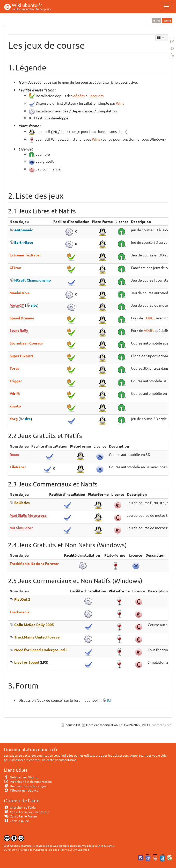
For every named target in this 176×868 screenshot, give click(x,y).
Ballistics (22, 503)
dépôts (79, 96)
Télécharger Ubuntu (21, 790)
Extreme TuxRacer (25, 255)
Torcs (14, 368)
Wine (120, 103)
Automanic (24, 230)
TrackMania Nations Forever (34, 563)
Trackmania (20, 612)
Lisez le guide (16, 821)
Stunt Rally (19, 330)
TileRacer (18, 467)
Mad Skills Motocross (28, 515)
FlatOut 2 (22, 599)
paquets (97, 96)
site (34, 305)
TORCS (150, 318)
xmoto (15, 406)
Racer (14, 454)
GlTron (15, 268)
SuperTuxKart (21, 356)
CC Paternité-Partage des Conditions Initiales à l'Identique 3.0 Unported (46, 849)
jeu (157, 20)
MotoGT (17, 305)
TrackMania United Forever (38, 637)
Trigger (16, 381)
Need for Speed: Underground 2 (41, 650)
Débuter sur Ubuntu (21, 777)
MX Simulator (21, 528)
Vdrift (15, 393)
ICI (109, 700)
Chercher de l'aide (20, 807)
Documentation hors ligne (25, 786)
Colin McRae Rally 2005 (34, 625)
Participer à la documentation (28, 781)
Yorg (14, 419)
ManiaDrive (20, 293)
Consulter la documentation (27, 812)
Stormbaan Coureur (26, 343)
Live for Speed (27, 662)
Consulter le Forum (20, 816)
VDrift (149, 330)
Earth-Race (24, 242)
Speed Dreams (22, 318)
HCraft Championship (32, 280)
